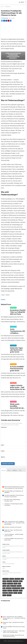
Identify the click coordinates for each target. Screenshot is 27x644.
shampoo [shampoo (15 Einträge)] (19, 586)
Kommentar (4, 427)
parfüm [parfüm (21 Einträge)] (15, 584)
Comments (15, 470)
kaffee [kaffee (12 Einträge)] (22, 588)
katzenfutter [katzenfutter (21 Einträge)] (10, 584)
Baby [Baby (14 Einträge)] (4, 588)
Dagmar (3, 300)
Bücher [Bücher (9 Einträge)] (15, 593)
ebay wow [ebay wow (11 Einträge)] (10, 591)
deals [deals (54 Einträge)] (22, 579)
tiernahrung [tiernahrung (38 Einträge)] (9, 581)
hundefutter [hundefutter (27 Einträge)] (16, 581)
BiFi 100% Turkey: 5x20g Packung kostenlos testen (12, 500)
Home (2, 7)
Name (3, 445)
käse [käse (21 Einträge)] (19, 584)
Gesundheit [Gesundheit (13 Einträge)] (9, 588)
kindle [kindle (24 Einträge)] (21, 581)
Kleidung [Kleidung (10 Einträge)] (11, 593)
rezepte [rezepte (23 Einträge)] (5, 584)
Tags (20, 470)
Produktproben (8, 7)
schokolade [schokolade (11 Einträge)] (15, 591)
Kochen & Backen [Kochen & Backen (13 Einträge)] (16, 588)
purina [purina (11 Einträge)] (21, 591)
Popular (4, 470)
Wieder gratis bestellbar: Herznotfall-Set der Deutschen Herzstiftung (17, 408)
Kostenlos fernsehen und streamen (13, 527)
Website (3, 457)
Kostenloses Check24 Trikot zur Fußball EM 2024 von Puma (18, 312)
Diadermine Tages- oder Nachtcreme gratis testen (17, 350)
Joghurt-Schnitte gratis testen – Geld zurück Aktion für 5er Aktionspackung (14, 632)
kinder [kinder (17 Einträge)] (4, 586)
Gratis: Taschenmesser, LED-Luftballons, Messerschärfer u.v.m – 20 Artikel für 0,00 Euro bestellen (14, 523)
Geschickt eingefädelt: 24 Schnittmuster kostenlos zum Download (14, 496)
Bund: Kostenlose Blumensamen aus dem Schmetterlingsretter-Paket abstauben (14, 487)
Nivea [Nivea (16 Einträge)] (8, 586)
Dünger (3, 295)
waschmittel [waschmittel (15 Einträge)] (13, 586)
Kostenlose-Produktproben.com (16, 641)
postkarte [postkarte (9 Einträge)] (9, 595)
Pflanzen (8, 295)
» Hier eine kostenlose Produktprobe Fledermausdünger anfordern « (13, 56)
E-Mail (3, 451)
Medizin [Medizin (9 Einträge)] (20, 593)
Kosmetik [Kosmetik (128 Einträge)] (12, 579)
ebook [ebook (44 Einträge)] (4, 581)
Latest (9, 470)
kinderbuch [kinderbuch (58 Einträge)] (17, 579)
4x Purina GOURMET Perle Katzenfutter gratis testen (17, 369)
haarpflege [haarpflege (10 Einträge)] (5, 593)
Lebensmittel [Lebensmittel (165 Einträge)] (6, 579)
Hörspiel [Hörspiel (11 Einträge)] (5, 591)
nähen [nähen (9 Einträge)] (4, 595)
